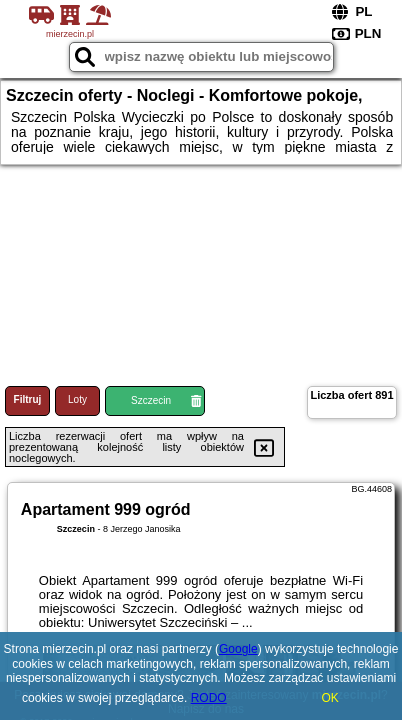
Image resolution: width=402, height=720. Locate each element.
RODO (209, 698)
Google (238, 649)
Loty (77, 399)
